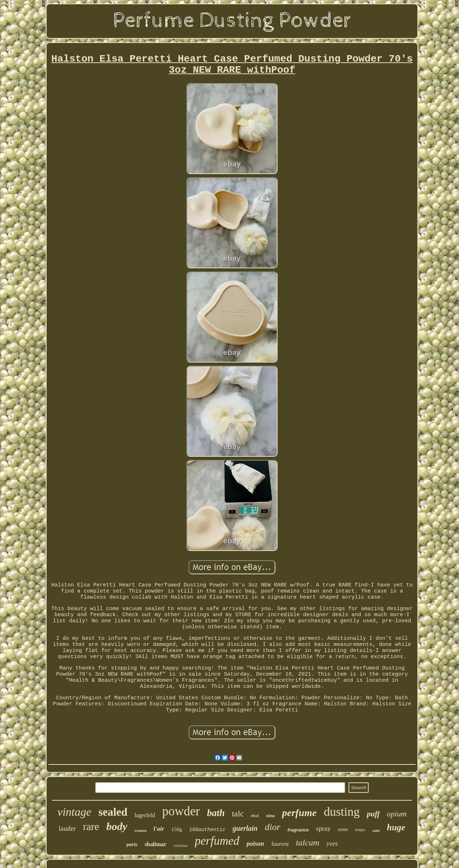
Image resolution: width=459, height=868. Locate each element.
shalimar (155, 844)
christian (181, 845)
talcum (307, 843)
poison (255, 844)
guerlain (245, 828)
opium (397, 814)
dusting (342, 812)
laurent (280, 844)
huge (396, 827)
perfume (299, 813)
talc (238, 814)
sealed (113, 812)
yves (332, 844)
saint (376, 831)
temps (360, 830)
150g (177, 829)
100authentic (207, 830)
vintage (74, 812)
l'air (159, 829)
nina (271, 816)
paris (132, 844)
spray (323, 828)
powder (181, 811)
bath (216, 813)
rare (91, 826)
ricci (255, 816)
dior (272, 827)
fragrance (298, 830)
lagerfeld (145, 815)
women (141, 830)
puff (373, 814)
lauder (67, 828)
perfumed (217, 841)
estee (343, 829)
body (117, 826)
